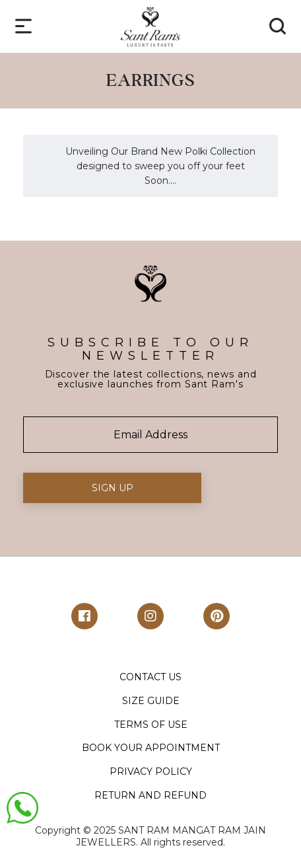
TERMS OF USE (151, 725)
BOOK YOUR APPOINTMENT (151, 748)
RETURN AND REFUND (150, 795)
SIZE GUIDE (151, 701)
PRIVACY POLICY (151, 771)
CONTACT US (150, 677)
